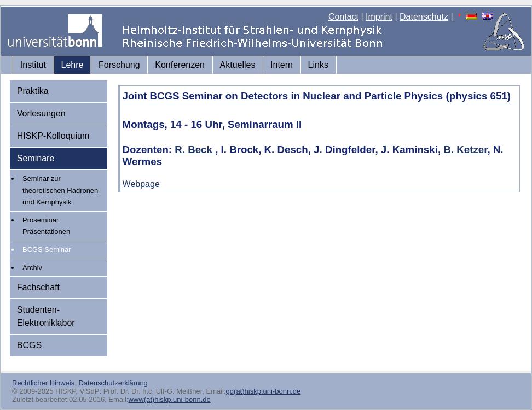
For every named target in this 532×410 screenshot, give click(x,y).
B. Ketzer (465, 150)
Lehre (73, 65)
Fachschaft (38, 287)
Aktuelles (238, 65)
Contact (343, 17)
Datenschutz (424, 17)
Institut (33, 65)
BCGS (29, 345)
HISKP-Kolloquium (53, 136)
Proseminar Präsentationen (46, 226)
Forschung (119, 65)
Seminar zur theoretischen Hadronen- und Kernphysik (62, 190)
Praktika (33, 91)
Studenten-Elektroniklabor (46, 316)
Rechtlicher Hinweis (43, 383)
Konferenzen (180, 65)
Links (318, 65)
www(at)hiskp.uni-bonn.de (169, 399)
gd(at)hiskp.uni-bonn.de (264, 391)
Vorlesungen (41, 113)
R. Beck (195, 150)
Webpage (141, 184)
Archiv (32, 268)
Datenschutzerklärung (113, 383)
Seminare (36, 158)
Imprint (379, 17)
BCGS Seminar (47, 250)
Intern (282, 65)
